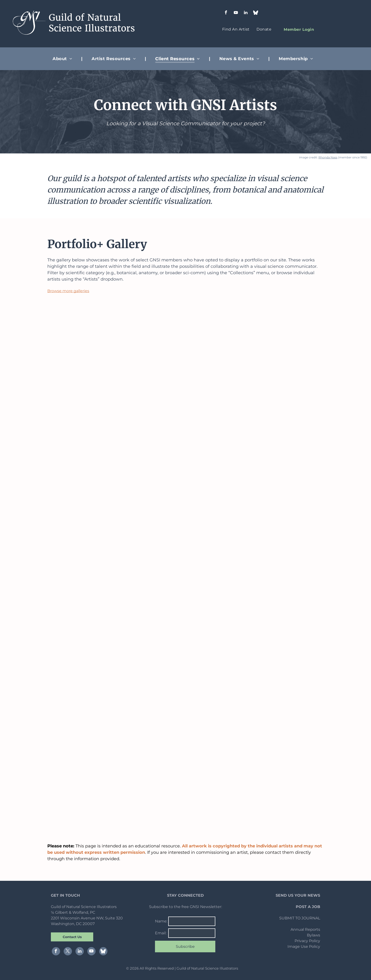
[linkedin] (246, 13)
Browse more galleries (68, 291)
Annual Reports (305, 929)
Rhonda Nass (328, 157)
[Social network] (256, 13)
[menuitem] (236, 29)
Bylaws (314, 935)
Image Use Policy (304, 946)
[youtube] (236, 13)
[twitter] (68, 952)
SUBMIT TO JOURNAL (300, 918)
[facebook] (226, 13)
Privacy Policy (307, 941)
